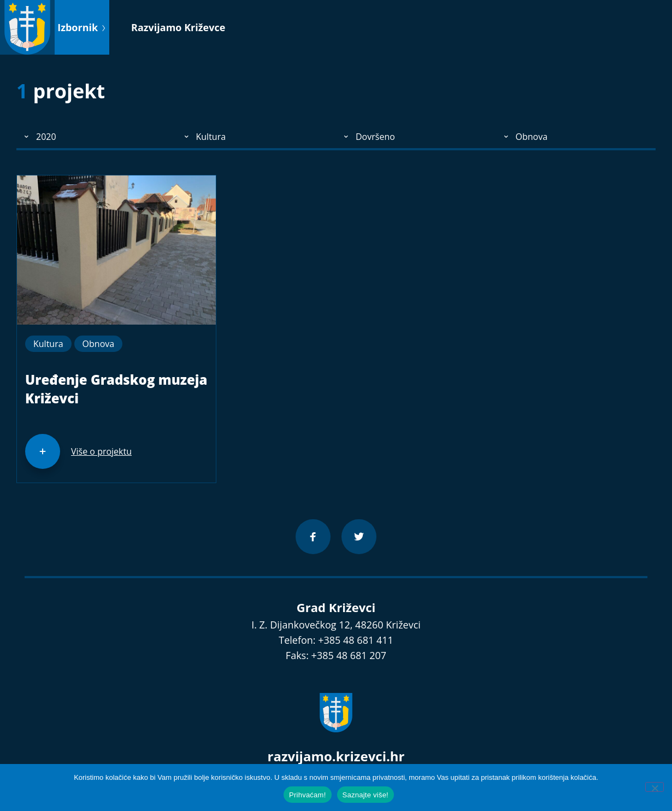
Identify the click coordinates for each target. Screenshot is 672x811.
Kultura (48, 344)
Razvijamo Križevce (178, 27)
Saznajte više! (366, 795)
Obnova (99, 344)
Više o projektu (101, 451)
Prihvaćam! (308, 795)
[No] (655, 787)
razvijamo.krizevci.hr (336, 756)
